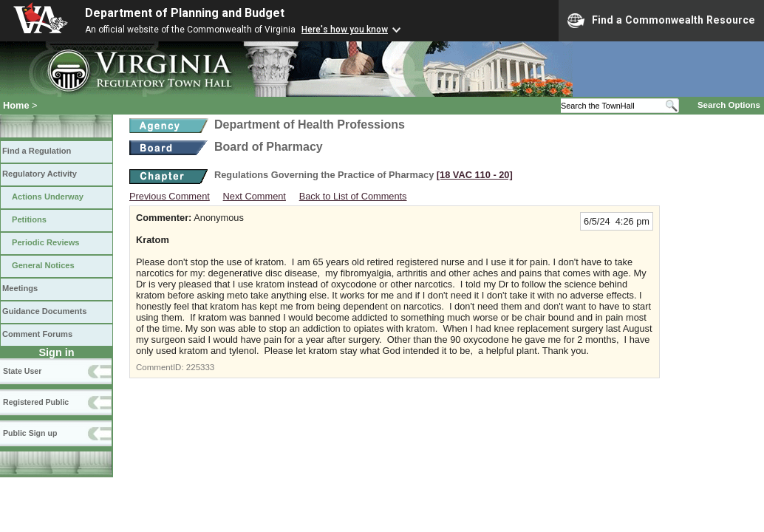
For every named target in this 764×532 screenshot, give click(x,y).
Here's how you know (345, 30)
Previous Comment (170, 196)
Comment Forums (37, 334)
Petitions (29, 219)
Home (16, 105)
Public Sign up (30, 433)
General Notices (43, 265)
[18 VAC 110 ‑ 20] (475, 175)
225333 (200, 367)
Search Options (729, 105)
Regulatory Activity (40, 174)
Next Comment (255, 196)
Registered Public (36, 402)
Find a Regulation (37, 151)
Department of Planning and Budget (185, 13)
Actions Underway (48, 197)
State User (22, 371)
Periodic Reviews (46, 242)
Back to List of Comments (353, 196)
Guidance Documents (44, 311)
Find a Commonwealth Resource (661, 21)
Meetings (20, 288)
